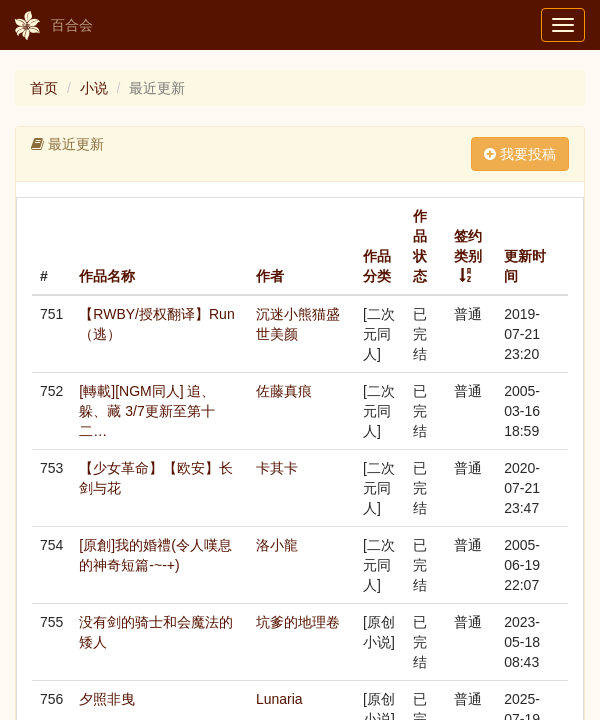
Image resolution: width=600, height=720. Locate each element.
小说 (94, 88)
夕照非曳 (107, 699)
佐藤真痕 (284, 391)
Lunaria (279, 699)
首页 (44, 88)
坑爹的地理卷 (298, 622)
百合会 (54, 26)
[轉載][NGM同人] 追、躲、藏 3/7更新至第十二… (147, 411)
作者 (270, 276)
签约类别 (468, 246)
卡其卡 (277, 468)
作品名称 (107, 276)
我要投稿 (520, 154)
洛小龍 (277, 545)
